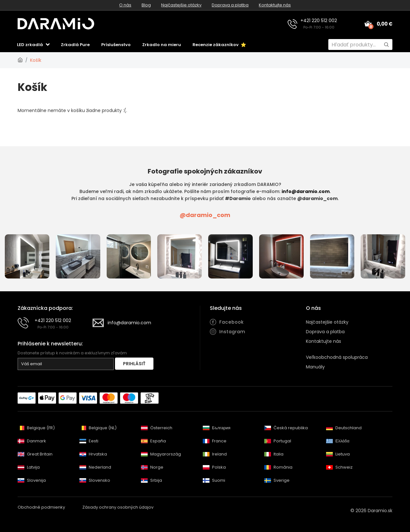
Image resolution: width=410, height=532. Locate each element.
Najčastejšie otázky (181, 5)
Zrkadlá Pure (75, 45)
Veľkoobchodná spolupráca (337, 357)
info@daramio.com (306, 191)
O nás (125, 5)
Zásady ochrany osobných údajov (118, 507)
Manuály (315, 367)
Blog (146, 5)
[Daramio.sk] (20, 60)
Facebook (232, 322)
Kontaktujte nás (275, 5)
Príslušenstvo (116, 45)
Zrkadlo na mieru (162, 45)
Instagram (232, 332)
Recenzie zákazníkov (219, 45)
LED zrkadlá (30, 45)
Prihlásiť (134, 364)
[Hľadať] (386, 44)
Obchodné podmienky (41, 507)
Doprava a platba (230, 5)
